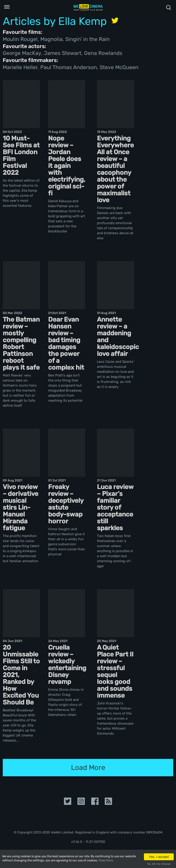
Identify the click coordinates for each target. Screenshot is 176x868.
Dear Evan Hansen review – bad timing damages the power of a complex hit (66, 343)
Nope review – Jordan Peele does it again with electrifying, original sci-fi (67, 166)
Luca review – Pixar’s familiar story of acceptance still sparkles (115, 507)
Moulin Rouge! (20, 39)
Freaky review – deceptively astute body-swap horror (66, 504)
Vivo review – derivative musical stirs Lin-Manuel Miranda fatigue (21, 507)
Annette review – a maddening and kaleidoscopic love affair (118, 337)
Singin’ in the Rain (88, 39)
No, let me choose (159, 864)
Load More (88, 767)
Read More (106, 860)
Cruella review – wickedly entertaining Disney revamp (67, 665)
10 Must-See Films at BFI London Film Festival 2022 (21, 155)
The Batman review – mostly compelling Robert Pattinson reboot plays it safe (21, 343)
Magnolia (51, 39)
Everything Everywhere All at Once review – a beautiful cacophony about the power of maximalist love (115, 169)
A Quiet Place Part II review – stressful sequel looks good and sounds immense (115, 671)
